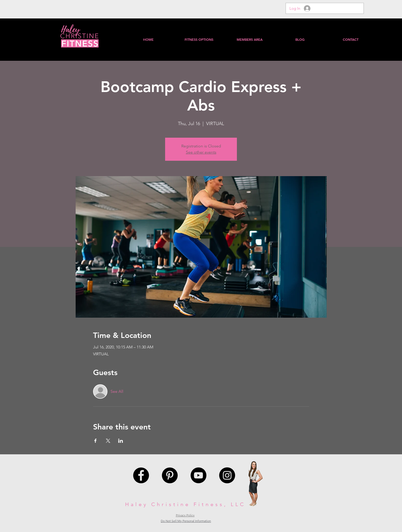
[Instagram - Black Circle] (227, 475)
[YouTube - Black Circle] (198, 475)
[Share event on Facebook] (96, 441)
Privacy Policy (185, 515)
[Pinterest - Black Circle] (170, 475)
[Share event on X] (108, 441)
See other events (201, 152)
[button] (249, 39)
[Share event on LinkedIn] (121, 441)
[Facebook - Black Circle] (141, 475)
